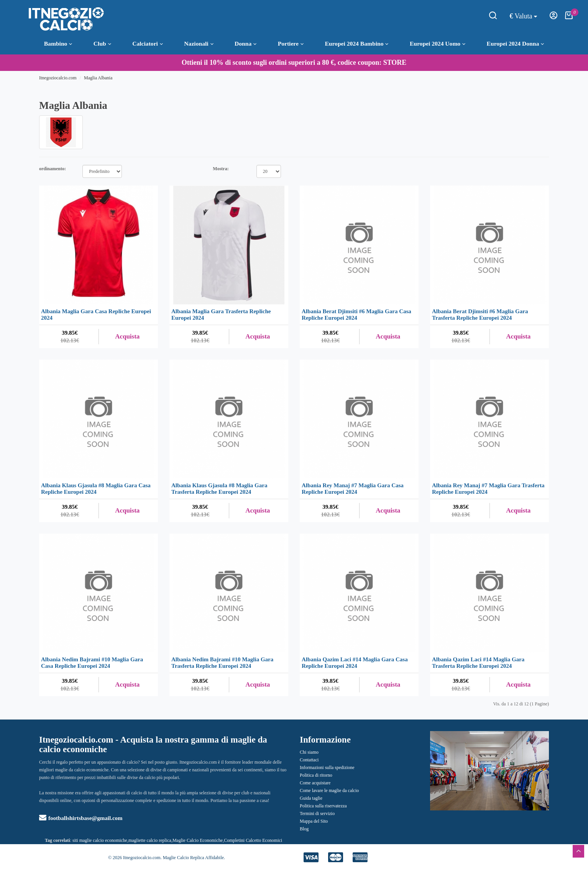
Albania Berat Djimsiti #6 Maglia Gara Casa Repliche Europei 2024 (356, 315)
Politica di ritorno (316, 775)
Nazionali (199, 44)
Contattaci (309, 760)
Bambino (58, 44)
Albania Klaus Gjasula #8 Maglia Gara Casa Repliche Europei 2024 (96, 489)
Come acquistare (315, 783)
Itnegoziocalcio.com (58, 78)
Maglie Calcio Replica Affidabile (193, 858)
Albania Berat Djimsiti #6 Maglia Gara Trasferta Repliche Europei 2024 (480, 315)
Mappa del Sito (314, 821)
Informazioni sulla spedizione (327, 767)
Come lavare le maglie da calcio (329, 790)
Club (102, 44)
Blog (304, 829)
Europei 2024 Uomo (438, 44)
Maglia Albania (98, 78)
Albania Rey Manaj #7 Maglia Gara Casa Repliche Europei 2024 (353, 489)
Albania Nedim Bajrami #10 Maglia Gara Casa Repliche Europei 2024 (92, 663)
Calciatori (148, 44)
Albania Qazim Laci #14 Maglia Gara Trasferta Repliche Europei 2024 (478, 663)
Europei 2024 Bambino (356, 44)
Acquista (127, 336)
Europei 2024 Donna (516, 44)
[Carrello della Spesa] (569, 18)
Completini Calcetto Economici (253, 840)
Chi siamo (309, 752)
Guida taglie (311, 798)
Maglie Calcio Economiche (198, 840)
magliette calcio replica (150, 840)
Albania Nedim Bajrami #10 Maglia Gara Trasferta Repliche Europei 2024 (222, 663)
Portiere (291, 44)
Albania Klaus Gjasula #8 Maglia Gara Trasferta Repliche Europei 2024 (219, 489)
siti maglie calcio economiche (100, 840)
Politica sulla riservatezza (323, 806)
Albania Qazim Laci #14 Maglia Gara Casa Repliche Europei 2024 (355, 663)
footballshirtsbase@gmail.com (81, 818)
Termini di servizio (317, 813)
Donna (246, 44)
